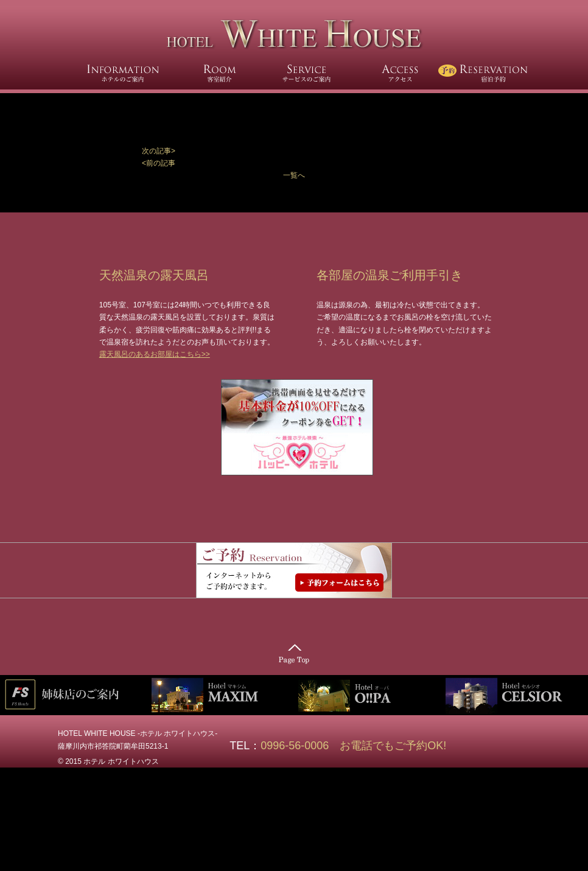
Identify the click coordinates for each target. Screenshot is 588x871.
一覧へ (294, 175)
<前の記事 (159, 163)
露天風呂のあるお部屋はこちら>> (155, 354)
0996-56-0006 (300, 746)
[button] (294, 151)
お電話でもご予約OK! (393, 746)
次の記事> (159, 151)
